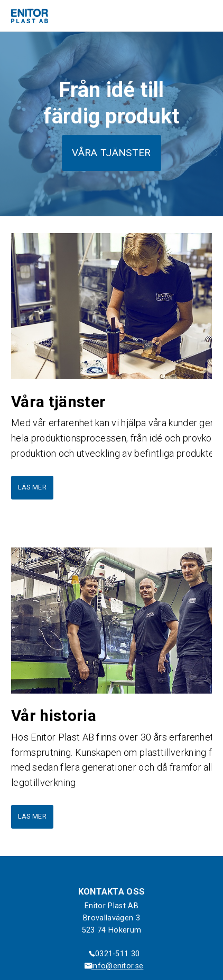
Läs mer (32, 487)
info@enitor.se (117, 966)
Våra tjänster (111, 153)
